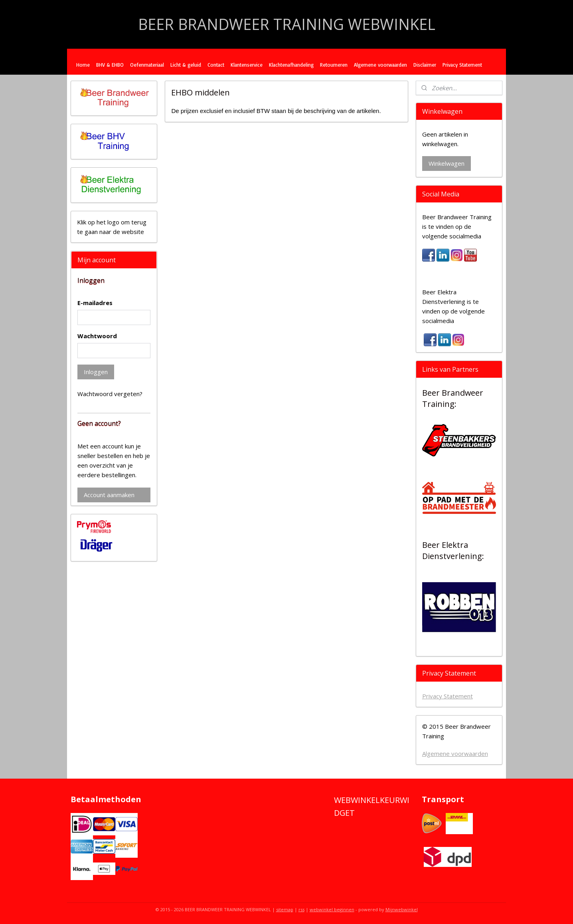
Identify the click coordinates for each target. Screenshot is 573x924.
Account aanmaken (109, 495)
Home (83, 65)
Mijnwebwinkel (402, 909)
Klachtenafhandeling (291, 65)
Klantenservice (247, 65)
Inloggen (96, 372)
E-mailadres (95, 303)
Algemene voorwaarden (380, 65)
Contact (216, 65)
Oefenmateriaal (147, 65)
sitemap (285, 909)
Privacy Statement (462, 65)
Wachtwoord (97, 336)
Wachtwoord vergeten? (110, 394)
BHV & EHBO (110, 65)
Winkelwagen (447, 163)
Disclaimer (425, 65)
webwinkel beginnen (332, 909)
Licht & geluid (186, 65)
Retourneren (334, 65)
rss (301, 909)
